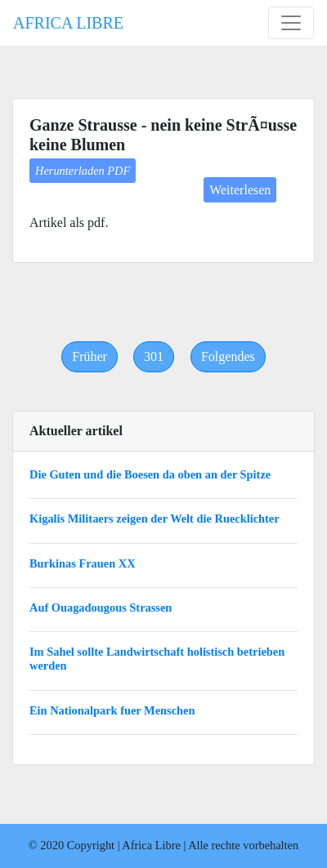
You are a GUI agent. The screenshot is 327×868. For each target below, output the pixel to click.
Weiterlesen (240, 190)
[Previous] (90, 357)
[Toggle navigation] (291, 23)
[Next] (228, 357)
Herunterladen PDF (83, 171)
